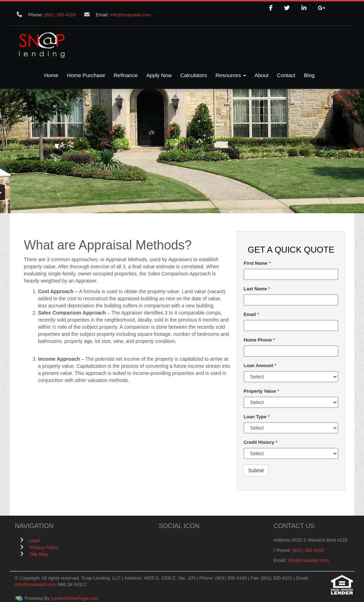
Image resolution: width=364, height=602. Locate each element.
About (261, 75)
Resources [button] (231, 75)
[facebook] (271, 8)
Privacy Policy (44, 547)
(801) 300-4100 (60, 15)
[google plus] (321, 8)
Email (251, 314)
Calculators (194, 75)
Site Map (39, 554)
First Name (257, 263)
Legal (34, 540)
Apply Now (159, 75)
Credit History (260, 442)
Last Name (257, 289)
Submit (256, 471)
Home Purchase (86, 75)
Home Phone (259, 340)
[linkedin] (304, 8)
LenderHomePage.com (75, 598)
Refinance (126, 75)
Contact (286, 75)
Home (51, 75)
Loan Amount (260, 365)
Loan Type (256, 417)
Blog (309, 75)
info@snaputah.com (130, 15)
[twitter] (287, 8)
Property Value (261, 391)
